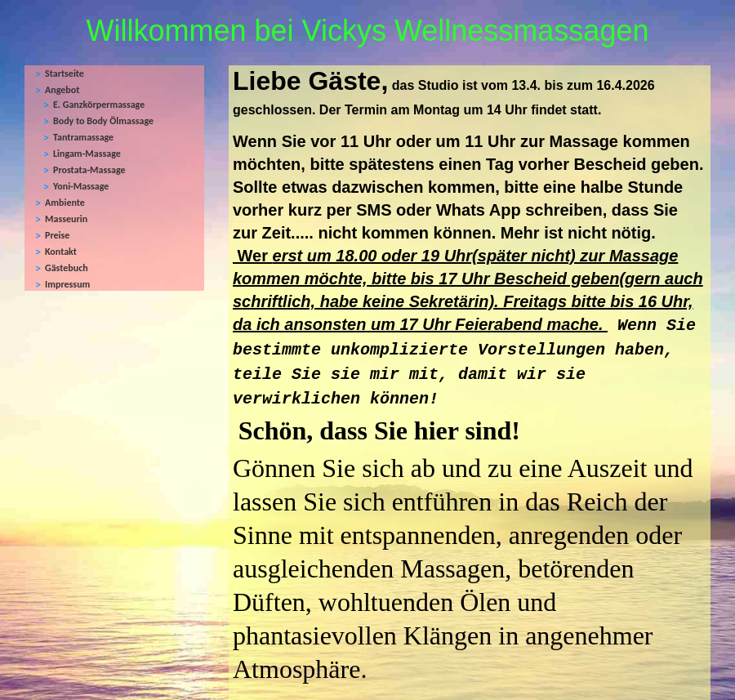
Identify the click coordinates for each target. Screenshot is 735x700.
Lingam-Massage (87, 154)
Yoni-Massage (81, 186)
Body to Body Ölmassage (103, 121)
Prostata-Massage (89, 170)
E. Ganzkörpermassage (99, 105)
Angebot (62, 90)
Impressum (67, 284)
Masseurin (66, 219)
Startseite (65, 74)
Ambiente (65, 203)
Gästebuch (67, 268)
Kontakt (61, 252)
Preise (57, 235)
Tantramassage (83, 137)
